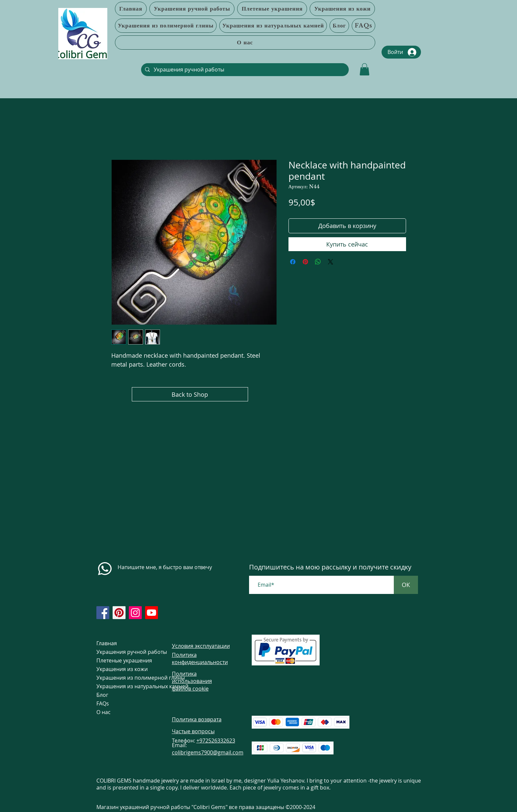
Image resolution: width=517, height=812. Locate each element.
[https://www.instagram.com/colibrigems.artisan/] (135, 613)
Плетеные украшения (122, 660)
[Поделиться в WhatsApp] (318, 262)
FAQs (103, 703)
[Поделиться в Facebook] (293, 262)
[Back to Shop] (190, 394)
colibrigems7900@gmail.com (208, 752)
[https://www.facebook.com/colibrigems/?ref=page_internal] (103, 613)
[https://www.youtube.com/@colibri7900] (152, 613)
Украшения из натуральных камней (122, 686)
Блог (102, 695)
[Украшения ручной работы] (244, 70)
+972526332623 (216, 741)
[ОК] (406, 585)
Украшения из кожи (122, 669)
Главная (107, 643)
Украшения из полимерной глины (122, 678)
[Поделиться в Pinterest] (305, 262)
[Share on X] (331, 262)
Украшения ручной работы (122, 652)
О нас (103, 712)
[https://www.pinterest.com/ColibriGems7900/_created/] (119, 613)
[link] (364, 69)
